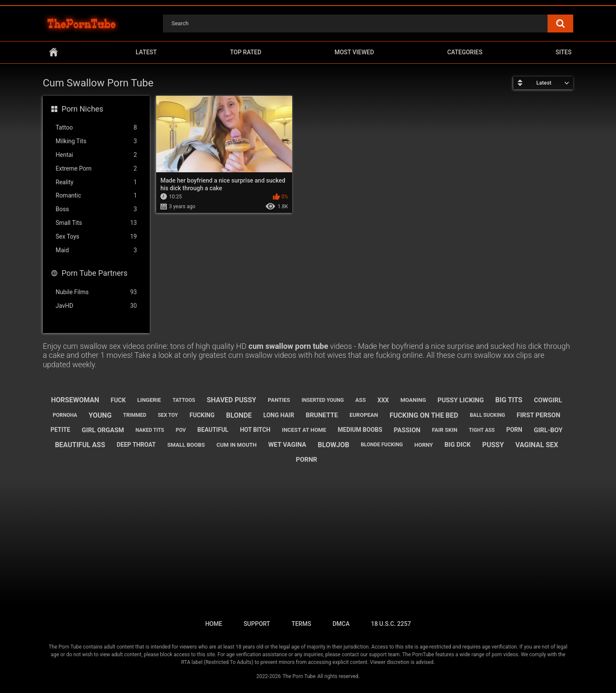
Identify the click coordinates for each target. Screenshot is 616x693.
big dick (458, 445)
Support (257, 624)
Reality (96, 182)
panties (279, 400)
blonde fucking (382, 445)
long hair (279, 415)
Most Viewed (354, 52)
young (100, 415)
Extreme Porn (96, 169)
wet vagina (287, 445)
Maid (96, 250)
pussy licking (461, 400)
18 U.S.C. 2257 (391, 624)
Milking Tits (96, 141)
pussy (493, 445)
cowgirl (548, 400)
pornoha (65, 415)
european (364, 415)
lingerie (149, 400)
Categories (465, 52)
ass (361, 400)
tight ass (482, 430)
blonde (239, 415)
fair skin (445, 430)
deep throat (136, 445)
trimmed (135, 415)
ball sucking (487, 415)
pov (181, 430)
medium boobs (360, 430)
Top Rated (246, 52)
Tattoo (96, 128)
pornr (307, 460)
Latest (146, 52)
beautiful (213, 430)
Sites (564, 52)
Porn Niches (82, 109)
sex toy (168, 415)
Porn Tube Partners (95, 273)
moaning (413, 400)
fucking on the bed (424, 415)
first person (539, 415)
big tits (509, 400)
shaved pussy (231, 400)
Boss (96, 209)
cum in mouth (237, 445)
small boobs (186, 445)
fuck (118, 400)
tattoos (184, 400)
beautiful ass (80, 445)
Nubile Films (96, 292)
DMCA (341, 624)
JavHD (96, 306)
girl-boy (548, 430)
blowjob (334, 445)
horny (424, 445)
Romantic (96, 196)
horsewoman (75, 400)
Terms (301, 624)
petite (60, 430)
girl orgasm (103, 430)
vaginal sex (537, 445)
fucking (202, 415)
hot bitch (255, 430)
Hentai (96, 155)
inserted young (323, 400)
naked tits (150, 430)
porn (514, 430)
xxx (383, 400)
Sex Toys (96, 237)
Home (53, 52)
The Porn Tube (299, 676)
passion (407, 430)
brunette (322, 415)
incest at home (304, 430)
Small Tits (96, 223)
